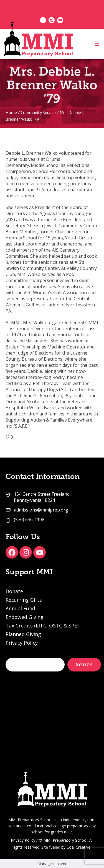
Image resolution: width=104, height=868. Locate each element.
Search (84, 665)
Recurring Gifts (24, 600)
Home (11, 112)
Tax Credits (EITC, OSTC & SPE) (42, 626)
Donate (14, 591)
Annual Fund (20, 608)
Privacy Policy (22, 643)
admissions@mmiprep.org (41, 510)
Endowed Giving (25, 617)
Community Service (38, 112)
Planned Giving (23, 634)
